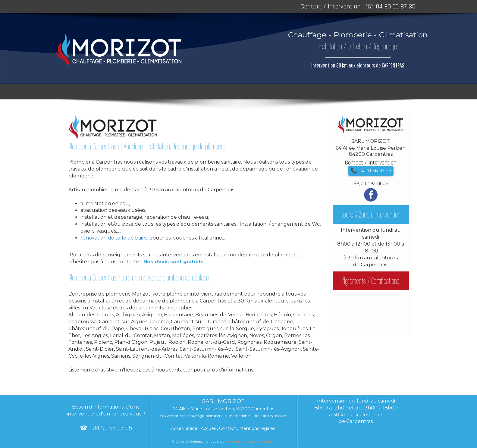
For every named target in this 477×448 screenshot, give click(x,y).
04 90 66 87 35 (395, 7)
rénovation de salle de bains (114, 238)
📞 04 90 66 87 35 (371, 171)
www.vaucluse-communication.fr (250, 442)
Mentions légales (257, 428)
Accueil (208, 428)
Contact (228, 428)
